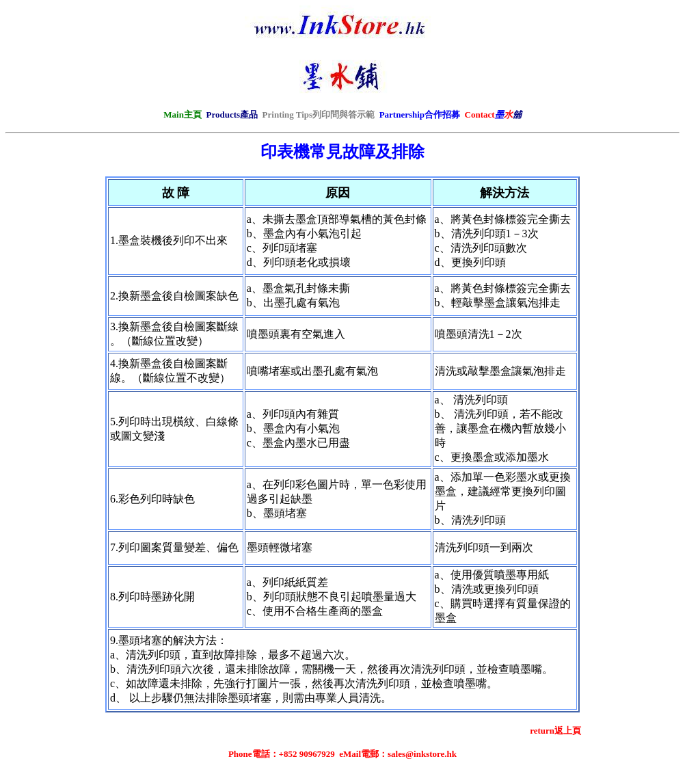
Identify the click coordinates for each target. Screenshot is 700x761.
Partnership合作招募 (420, 115)
